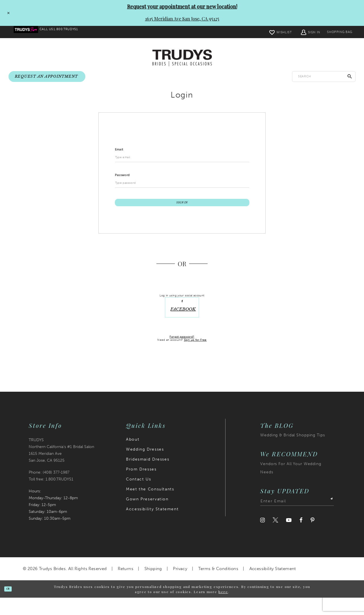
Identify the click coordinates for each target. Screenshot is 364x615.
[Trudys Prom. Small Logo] (30, 32)
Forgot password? (182, 354)
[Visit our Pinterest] (313, 537)
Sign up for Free (195, 357)
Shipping (153, 586)
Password (122, 178)
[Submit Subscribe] (329, 519)
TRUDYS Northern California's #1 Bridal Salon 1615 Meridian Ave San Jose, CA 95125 (61, 468)
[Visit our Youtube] (289, 537)
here (223, 609)
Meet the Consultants (150, 506)
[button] (297, 32)
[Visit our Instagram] (262, 537)
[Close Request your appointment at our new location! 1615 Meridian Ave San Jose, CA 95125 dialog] (7, 13)
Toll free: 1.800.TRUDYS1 (51, 497)
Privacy (180, 586)
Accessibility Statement (152, 526)
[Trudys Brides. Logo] (182, 58)
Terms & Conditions (218, 586)
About (133, 457)
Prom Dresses (141, 487)
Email (119, 152)
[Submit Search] (350, 77)
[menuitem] (30, 32)
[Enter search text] (324, 77)
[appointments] (47, 77)
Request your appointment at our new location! (182, 7)
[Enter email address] (297, 519)
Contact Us (138, 497)
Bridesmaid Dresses (148, 477)
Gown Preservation (147, 516)
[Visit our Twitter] (275, 537)
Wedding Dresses (145, 467)
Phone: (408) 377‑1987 (49, 490)
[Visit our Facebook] (301, 537)
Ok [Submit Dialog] (12, 606)
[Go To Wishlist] (268, 32)
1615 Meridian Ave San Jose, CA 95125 (182, 19)
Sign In (182, 209)
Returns (126, 586)
